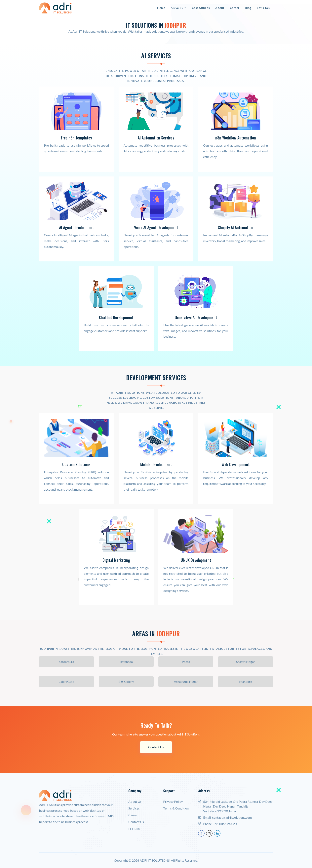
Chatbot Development (116, 317)
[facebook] (201, 833)
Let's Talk (264, 8)
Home (161, 8)
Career (235, 8)
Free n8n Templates (77, 138)
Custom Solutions (77, 464)
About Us (135, 801)
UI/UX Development (196, 560)
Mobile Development (156, 464)
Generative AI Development (196, 317)
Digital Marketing (116, 560)
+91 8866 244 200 (226, 823)
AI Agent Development (77, 227)
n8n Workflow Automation (236, 138)
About (220, 8)
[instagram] (209, 833)
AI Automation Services (156, 138)
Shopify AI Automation (236, 227)
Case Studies (201, 8)
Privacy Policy (173, 801)
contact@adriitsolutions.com (232, 817)
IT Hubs (134, 828)
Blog (248, 8)
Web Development (236, 464)
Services (179, 8)
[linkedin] (217, 833)
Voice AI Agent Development (156, 227)
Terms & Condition (176, 808)
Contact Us (156, 747)
